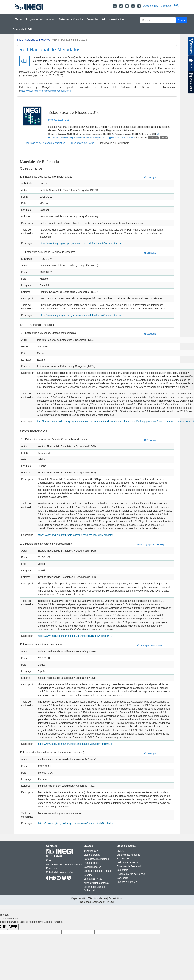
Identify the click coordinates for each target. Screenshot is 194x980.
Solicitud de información (59, 872)
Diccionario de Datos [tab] (83, 143)
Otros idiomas (151, 6)
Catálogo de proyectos (37, 40)
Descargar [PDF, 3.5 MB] (150, 645)
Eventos (88, 875)
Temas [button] (19, 19)
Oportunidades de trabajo (98, 871)
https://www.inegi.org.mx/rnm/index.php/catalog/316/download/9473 (75, 744)
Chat (191, 63)
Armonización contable (96, 883)
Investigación (91, 851)
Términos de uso (97, 898)
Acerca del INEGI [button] (22, 29)
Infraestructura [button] (116, 19)
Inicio (20, 40)
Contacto (166, 6)
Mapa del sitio (79, 898)
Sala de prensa (92, 855)
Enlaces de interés (127, 882)
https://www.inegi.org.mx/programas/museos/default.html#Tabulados (76, 823)
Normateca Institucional (96, 859)
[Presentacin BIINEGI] (97, 71)
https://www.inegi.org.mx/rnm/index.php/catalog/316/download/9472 (75, 636)
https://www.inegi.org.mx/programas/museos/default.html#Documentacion (80, 243)
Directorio (52, 868)
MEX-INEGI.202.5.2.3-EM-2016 (69, 40)
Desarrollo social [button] (96, 19)
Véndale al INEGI (93, 879)
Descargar (150, 178)
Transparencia (91, 863)
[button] (181, 20)
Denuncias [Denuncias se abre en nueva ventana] (122, 878)
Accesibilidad (116, 898)
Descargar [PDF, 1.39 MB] (150, 545)
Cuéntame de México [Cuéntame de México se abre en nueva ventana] (128, 862)
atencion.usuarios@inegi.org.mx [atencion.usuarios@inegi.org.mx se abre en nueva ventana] (64, 864)
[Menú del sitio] (97, 24)
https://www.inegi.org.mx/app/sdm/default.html (45, 91)
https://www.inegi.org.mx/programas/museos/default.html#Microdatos (76, 535)
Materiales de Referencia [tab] (115, 143)
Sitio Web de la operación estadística (90, 138)
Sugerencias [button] (191, 82)
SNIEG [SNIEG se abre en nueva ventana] (120, 851)
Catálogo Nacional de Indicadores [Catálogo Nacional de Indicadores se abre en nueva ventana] (128, 857)
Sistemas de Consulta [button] (71, 19)
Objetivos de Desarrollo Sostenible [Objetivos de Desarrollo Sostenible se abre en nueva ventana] (129, 868)
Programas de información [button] (41, 19)
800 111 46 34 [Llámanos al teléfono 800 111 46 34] (54, 856)
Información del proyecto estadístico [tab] (45, 143)
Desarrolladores (92, 867)
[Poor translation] (13, 927)
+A (176, 5)
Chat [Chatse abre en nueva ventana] (49, 860)
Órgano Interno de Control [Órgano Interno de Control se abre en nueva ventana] (131, 874)
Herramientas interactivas (122, 138)
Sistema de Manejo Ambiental (94, 889)
